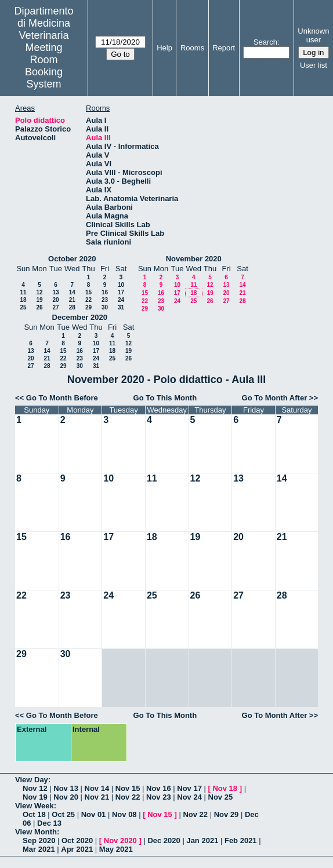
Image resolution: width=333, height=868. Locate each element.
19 (39, 300)
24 (121, 300)
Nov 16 (159, 788)
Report (224, 48)
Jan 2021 (202, 840)
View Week (35, 806)
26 (39, 307)
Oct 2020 (77, 840)
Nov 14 (97, 788)
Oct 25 (63, 814)
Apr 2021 (77, 849)
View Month (36, 832)
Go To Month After (275, 398)
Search (265, 42)
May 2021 (116, 849)
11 (23, 292)
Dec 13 (49, 823)
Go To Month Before (62, 398)
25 (23, 307)
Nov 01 (94, 814)
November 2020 (194, 259)
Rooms (192, 48)
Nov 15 (128, 788)
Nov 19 (35, 797)
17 (121, 292)
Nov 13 (66, 788)
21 (72, 300)
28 (72, 307)
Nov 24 (189, 797)
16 (105, 292)
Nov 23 (159, 797)
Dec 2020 (164, 840)
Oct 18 (34, 814)
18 (23, 300)
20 (55, 300)
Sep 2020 (39, 840)
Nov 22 (128, 797)
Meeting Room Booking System (44, 66)
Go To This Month (165, 398)
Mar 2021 (39, 849)
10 (121, 285)
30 (105, 307)
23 (105, 300)
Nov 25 (221, 797)
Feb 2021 (241, 840)
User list (314, 65)
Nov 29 (227, 814)
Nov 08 (124, 814)
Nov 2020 (120, 840)
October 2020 (72, 259)
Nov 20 (66, 797)
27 (55, 307)
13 (55, 292)
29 (88, 307)
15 (88, 292)
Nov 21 (97, 797)
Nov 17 (189, 788)
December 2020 (80, 317)
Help (164, 48)
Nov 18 (225, 788)
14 (72, 292)
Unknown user (313, 35)
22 (88, 300)
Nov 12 (35, 788)
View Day (32, 780)
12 (39, 292)
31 (121, 307)
